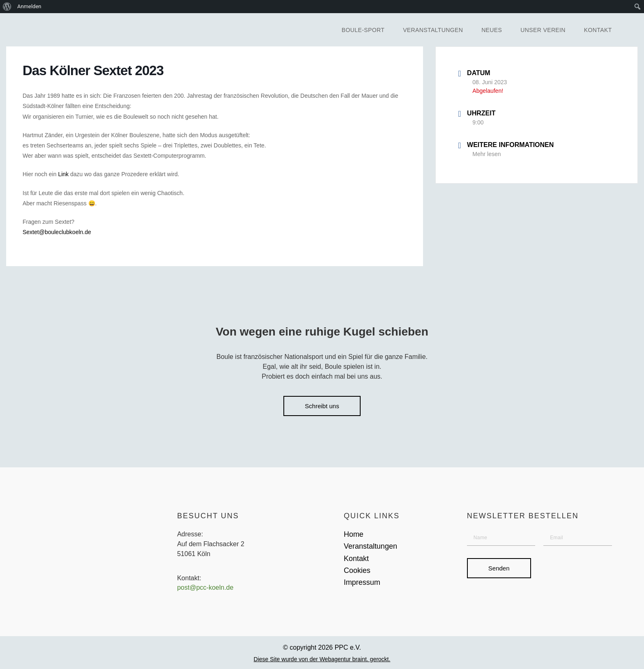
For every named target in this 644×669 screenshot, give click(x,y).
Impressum (362, 582)
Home (354, 534)
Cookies (357, 570)
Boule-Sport (363, 30)
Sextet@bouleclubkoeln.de (57, 232)
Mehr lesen (486, 154)
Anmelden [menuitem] (29, 6)
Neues (492, 30)
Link (63, 174)
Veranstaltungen (433, 30)
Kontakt (598, 30)
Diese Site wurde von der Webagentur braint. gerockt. (322, 659)
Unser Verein (543, 30)
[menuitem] (7, 7)
